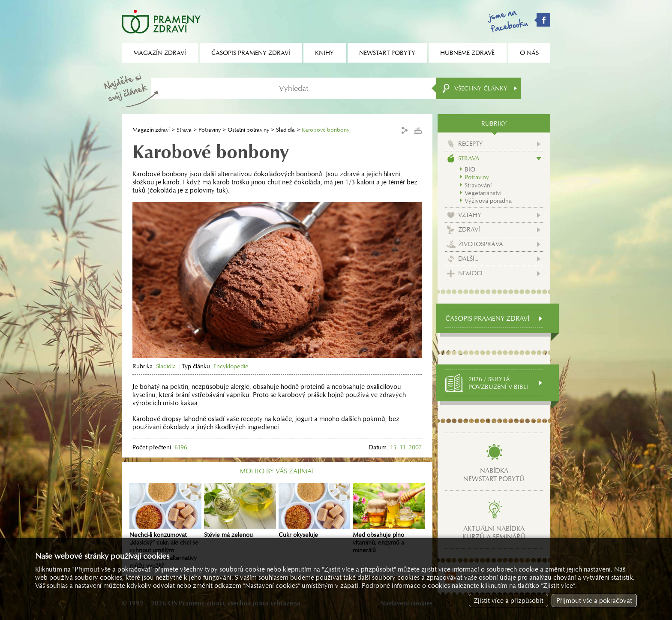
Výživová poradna (488, 201)
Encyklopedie (231, 366)
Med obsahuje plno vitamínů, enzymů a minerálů (389, 518)
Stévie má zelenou (240, 511)
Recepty (471, 144)
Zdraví (469, 229)
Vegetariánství (483, 193)
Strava (184, 130)
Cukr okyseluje (315, 511)
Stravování (478, 185)
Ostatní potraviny (248, 130)
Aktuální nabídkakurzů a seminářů (494, 533)
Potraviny (210, 130)
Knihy (324, 53)
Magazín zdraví (151, 130)
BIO (470, 169)
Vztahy (470, 215)
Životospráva (481, 244)
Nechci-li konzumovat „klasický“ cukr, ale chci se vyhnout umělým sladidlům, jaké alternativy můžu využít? (165, 526)
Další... (468, 259)
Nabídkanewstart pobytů (494, 475)
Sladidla (285, 130)
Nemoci (470, 273)
